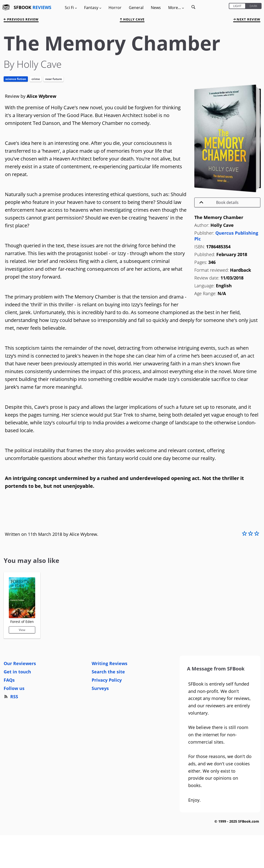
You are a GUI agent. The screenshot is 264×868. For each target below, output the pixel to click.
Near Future (54, 79)
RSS (11, 697)
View (22, 630)
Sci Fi (71, 8)
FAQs (9, 680)
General (136, 8)
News (156, 8)
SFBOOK (33, 7)
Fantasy (93, 8)
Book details (219, 202)
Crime (36, 79)
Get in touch (17, 672)
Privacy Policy (107, 680)
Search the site (108, 672)
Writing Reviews (110, 663)
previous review (21, 19)
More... (176, 8)
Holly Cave (132, 19)
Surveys (100, 688)
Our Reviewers (20, 663)
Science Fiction (16, 79)
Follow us (14, 688)
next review (247, 19)
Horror (115, 8)
